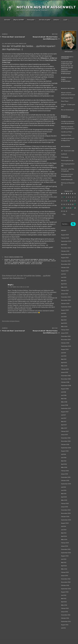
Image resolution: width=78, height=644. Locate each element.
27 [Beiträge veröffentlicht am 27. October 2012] (73, 208)
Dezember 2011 (66, 615)
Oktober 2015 (65, 481)
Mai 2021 (64, 281)
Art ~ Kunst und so (66, 151)
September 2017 (66, 408)
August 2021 (65, 271)
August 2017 (65, 412)
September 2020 (66, 307)
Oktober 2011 (65, 618)
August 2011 (65, 625)
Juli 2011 (63, 628)
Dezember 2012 (66, 579)
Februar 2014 (65, 543)
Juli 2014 (64, 526)
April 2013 (64, 566)
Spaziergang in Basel (67, 98)
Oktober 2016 (65, 445)
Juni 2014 (64, 530)
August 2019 (65, 349)
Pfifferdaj (64, 157)
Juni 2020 (64, 317)
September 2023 (66, 241)
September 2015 (66, 484)
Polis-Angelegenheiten (14, 257)
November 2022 (66, 248)
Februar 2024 (65, 238)
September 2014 (66, 520)
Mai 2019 (64, 359)
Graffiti (63, 154)
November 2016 (66, 441)
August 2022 (65, 258)
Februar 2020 (65, 330)
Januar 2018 (65, 405)
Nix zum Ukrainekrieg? (68, 110)
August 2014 (65, 523)
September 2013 (66, 553)
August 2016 (65, 451)
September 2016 (66, 448)
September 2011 (66, 622)
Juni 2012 (64, 595)
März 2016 (64, 467)
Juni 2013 (64, 559)
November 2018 (66, 379)
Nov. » (73, 214)
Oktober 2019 (65, 343)
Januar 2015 (65, 507)
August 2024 (65, 235)
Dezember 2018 (66, 376)
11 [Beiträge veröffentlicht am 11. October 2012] (68, 201)
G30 (32, 261)
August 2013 (65, 556)
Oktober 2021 (65, 268)
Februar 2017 (65, 431)
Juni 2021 (64, 277)
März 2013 (64, 569)
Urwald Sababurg (66, 180)
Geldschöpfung (44, 261)
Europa (12, 261)
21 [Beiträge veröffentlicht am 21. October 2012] (75, 204)
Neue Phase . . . (66, 101)
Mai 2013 (64, 563)
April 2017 (64, 425)
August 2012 (65, 592)
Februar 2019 (65, 369)
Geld (36, 261)
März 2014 (64, 540)
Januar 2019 (65, 372)
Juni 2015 (64, 490)
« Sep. (64, 214)
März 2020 (64, 327)
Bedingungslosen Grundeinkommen (17, 113)
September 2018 (66, 386)
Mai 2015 (64, 494)
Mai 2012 (64, 599)
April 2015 (64, 497)
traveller (22, 44)
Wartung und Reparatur (68, 183)
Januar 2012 (64, 612)
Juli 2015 (64, 487)
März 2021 (64, 287)
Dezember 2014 (66, 510)
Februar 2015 (65, 504)
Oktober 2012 (65, 585)
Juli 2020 (64, 313)
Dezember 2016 (66, 438)
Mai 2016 (64, 461)
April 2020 (64, 323)
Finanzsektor (24, 261)
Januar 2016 (65, 474)
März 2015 (64, 500)
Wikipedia (44, 58)
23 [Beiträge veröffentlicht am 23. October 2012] (64, 208)
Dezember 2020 (66, 297)
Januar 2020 (65, 333)
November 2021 (66, 264)
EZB (17, 261)
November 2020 (66, 300)
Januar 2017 (64, 435)
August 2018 (65, 389)
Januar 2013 (64, 576)
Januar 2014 (65, 546)
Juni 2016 (64, 458)
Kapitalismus (37, 262)
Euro (6, 261)
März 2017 (64, 428)
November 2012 (66, 582)
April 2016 (64, 464)
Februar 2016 (65, 471)
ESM (50, 259)
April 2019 (64, 363)
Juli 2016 (64, 454)
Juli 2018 (64, 392)
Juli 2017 (63, 415)
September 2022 (66, 254)
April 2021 (64, 284)
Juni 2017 (64, 418)
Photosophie (32, 20)
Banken (7, 259)
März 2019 (64, 366)
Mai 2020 (64, 320)
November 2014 (66, 513)
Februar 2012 (65, 608)
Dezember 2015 (66, 477)
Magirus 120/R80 (19, 20)
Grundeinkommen (19, 262)
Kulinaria (57, 20)
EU (54, 259)
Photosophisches (66, 161)
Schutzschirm (36, 264)
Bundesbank (43, 259)
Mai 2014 (64, 533)
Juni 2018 (64, 395)
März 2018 (64, 402)
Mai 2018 (64, 399)
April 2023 (64, 245)
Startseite (7, 20)
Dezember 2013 (66, 549)
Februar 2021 (65, 290)
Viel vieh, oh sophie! (45, 20)
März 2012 (64, 605)
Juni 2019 (64, 356)
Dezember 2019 (66, 336)
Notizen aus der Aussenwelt (46, 7)
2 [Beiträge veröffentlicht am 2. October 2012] (64, 197)
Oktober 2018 (65, 382)
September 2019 (66, 346)
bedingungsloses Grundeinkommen (24, 259)
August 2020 (65, 310)
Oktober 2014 (65, 517)
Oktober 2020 (65, 304)
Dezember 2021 (66, 261)
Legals (66, 20)
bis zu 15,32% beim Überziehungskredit (15, 111)
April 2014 (64, 536)
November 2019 (66, 340)
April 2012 (64, 602)
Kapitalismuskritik (12, 264)
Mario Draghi (25, 264)
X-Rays (70, 132)
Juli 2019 (64, 353)
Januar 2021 (64, 294)
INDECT (29, 262)
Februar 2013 (65, 572)
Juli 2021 (63, 274)
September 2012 (66, 589)
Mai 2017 (64, 422)
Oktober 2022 (65, 251)
